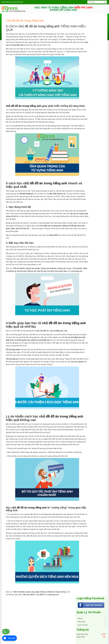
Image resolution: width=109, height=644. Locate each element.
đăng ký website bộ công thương (53, 592)
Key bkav (51, 271)
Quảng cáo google (33, 268)
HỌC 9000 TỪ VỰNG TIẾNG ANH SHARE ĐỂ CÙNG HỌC (64, 9)
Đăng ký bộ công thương (37, 271)
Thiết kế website (19, 268)
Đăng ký (80, 618)
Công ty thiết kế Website (16, 2)
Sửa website (77, 268)
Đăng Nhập (81, 622)
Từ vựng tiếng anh (75, 271)
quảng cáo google (33, 592)
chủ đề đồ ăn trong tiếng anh (39, 26)
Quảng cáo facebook (49, 268)
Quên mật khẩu (83, 625)
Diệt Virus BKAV (29, 595)
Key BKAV (41, 595)
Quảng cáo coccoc (64, 268)
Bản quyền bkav (61, 271)
